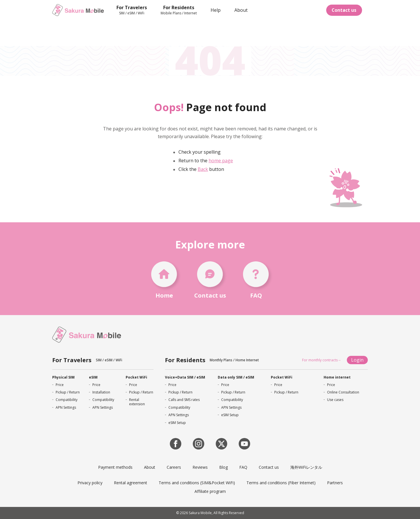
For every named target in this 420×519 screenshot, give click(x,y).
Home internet (337, 377)
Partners (335, 483)
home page (221, 161)
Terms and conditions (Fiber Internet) (281, 483)
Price (60, 385)
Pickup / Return (68, 392)
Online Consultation (343, 392)
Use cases (335, 400)
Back (203, 169)
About (150, 467)
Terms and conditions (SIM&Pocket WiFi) (197, 483)
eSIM (93, 377)
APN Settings (66, 407)
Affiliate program (210, 491)
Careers (174, 467)
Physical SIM (63, 377)
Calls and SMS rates (184, 400)
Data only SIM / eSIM (236, 377)
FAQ (243, 467)
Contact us (344, 10)
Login (357, 360)
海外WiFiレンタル (306, 467)
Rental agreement (131, 483)
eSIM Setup (177, 423)
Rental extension (137, 402)
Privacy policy (90, 483)
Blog (223, 467)
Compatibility (67, 400)
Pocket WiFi (136, 377)
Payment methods (115, 467)
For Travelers (72, 360)
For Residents (185, 360)
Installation (101, 392)
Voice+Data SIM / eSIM (185, 377)
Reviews (200, 467)
